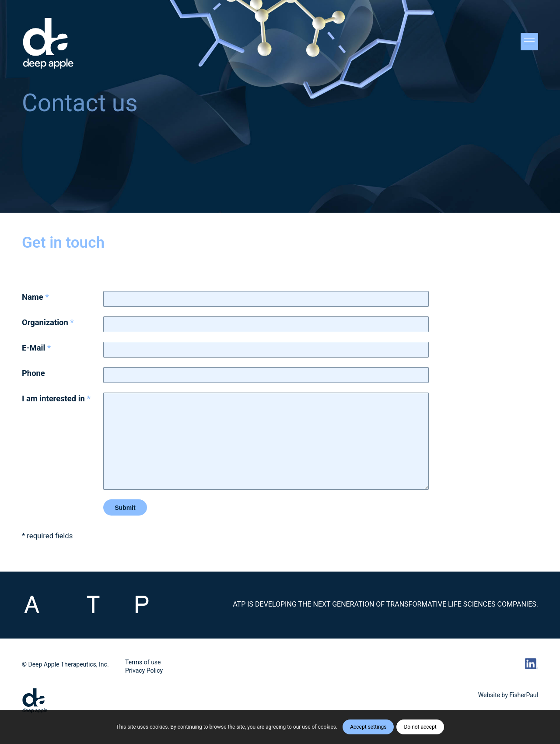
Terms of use (143, 662)
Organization (48, 322)
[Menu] (527, 44)
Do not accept (420, 727)
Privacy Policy (144, 670)
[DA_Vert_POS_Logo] (48, 44)
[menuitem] (527, 44)
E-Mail (36, 348)
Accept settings (368, 727)
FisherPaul (524, 695)
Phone (33, 373)
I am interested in (56, 398)
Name (35, 297)
